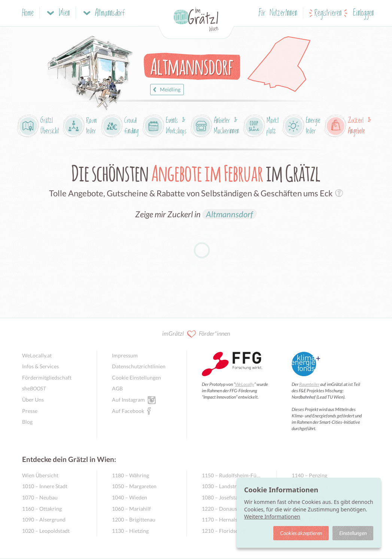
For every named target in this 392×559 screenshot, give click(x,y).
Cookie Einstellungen (136, 377)
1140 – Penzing (309, 475)
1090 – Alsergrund (44, 519)
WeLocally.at (37, 355)
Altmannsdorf (230, 214)
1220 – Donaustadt (224, 509)
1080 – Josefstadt (222, 497)
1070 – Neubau (40, 497)
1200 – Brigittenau (134, 519)
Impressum (125, 355)
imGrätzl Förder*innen (196, 334)
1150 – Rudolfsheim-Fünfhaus (232, 475)
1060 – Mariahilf (131, 509)
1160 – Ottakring (42, 509)
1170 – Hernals (220, 519)
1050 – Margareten (134, 486)
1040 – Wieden (130, 497)
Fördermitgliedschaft (47, 377)
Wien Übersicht (40, 475)
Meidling (166, 90)
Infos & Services (40, 366)
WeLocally (245, 384)
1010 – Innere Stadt (45, 486)
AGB (117, 388)
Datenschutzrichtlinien (139, 366)
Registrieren (328, 13)
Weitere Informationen (272, 516)
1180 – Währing (130, 475)
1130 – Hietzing (130, 531)
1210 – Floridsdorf (224, 531)
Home (28, 13)
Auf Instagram (128, 399)
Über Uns (33, 400)
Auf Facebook (128, 411)
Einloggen (364, 13)
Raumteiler (309, 384)
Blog (27, 422)
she (34, 388)
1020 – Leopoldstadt (46, 531)
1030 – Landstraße (224, 486)
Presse (30, 411)
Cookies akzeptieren (301, 533)
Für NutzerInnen (278, 13)
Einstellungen (353, 533)
